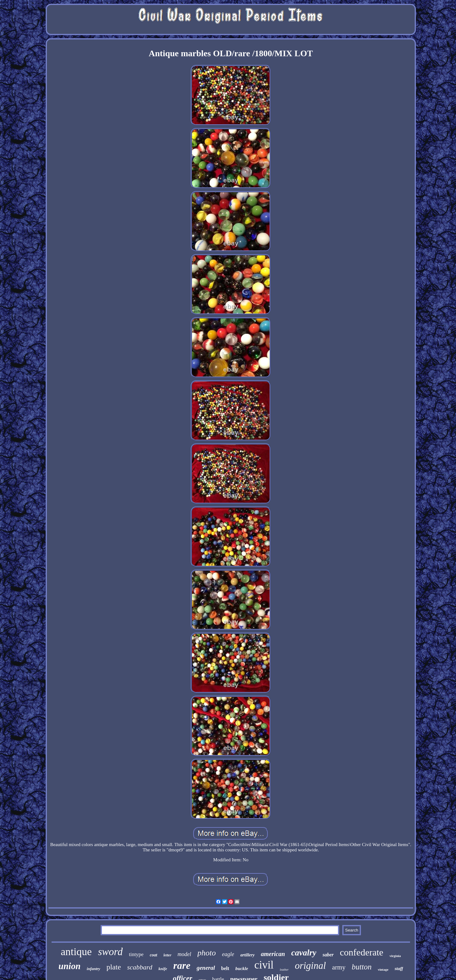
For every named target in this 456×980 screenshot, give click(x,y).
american (273, 954)
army (339, 967)
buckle (242, 969)
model (185, 954)
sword (110, 952)
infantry (93, 969)
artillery (248, 955)
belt (225, 968)
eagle (228, 954)
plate (114, 967)
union (69, 966)
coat (153, 955)
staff (399, 969)
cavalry (304, 953)
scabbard (140, 967)
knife (163, 969)
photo (207, 953)
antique (76, 952)
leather (284, 970)
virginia (395, 956)
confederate (362, 952)
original (310, 966)
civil (264, 965)
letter (167, 955)
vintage (383, 969)
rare (182, 965)
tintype (136, 954)
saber (328, 955)
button (362, 967)
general (206, 968)
